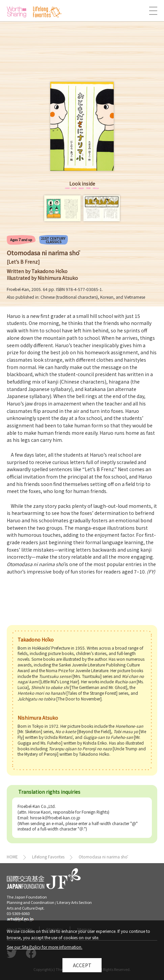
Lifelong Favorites (48, 857)
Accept (82, 967)
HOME (12, 857)
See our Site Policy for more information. (45, 949)
